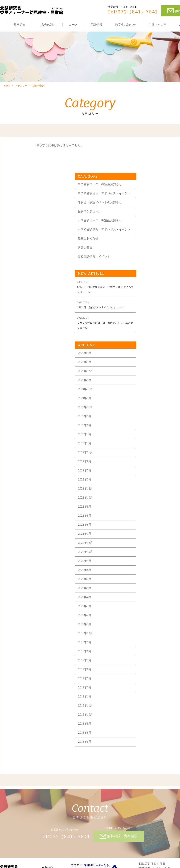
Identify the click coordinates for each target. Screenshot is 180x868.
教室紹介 (20, 25)
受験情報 (96, 25)
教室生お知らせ (125, 25)
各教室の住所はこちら (153, 851)
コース (73, 25)
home (7, 88)
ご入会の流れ (47, 25)
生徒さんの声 (157, 25)
